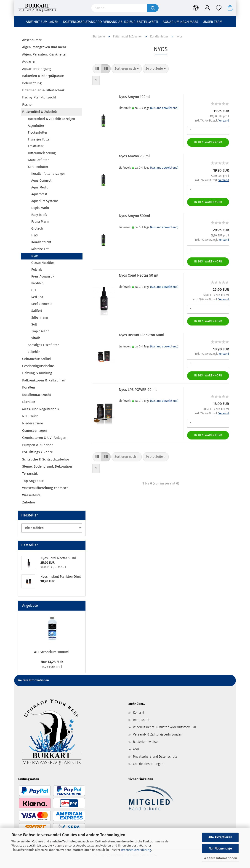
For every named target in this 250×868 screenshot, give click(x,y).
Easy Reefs (39, 215)
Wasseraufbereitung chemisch (45, 488)
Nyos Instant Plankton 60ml (142, 335)
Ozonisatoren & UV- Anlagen (44, 438)
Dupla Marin (40, 208)
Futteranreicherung (42, 153)
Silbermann (40, 318)
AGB (136, 749)
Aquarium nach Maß (180, 22)
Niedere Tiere (33, 423)
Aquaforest (39, 194)
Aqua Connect (41, 181)
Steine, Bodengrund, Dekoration (47, 466)
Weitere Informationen (220, 858)
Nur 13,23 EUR (52, 662)
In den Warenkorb (208, 142)
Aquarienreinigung (37, 69)
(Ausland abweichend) (164, 108)
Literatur (29, 402)
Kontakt (139, 713)
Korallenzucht (41, 242)
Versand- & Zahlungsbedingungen (158, 734)
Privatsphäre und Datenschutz (155, 757)
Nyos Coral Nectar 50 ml (139, 275)
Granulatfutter (38, 160)
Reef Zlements (42, 304)
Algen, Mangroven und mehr (44, 47)
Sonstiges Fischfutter (43, 345)
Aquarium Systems (45, 201)
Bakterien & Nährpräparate (43, 76)
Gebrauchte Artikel (36, 359)
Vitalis (36, 338)
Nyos (35, 256)
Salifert (37, 311)
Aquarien (29, 61)
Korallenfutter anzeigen (48, 174)
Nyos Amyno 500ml (134, 216)
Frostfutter (36, 146)
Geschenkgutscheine (38, 366)
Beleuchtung (32, 83)
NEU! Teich (30, 416)
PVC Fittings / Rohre (37, 452)
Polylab (37, 270)
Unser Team (213, 22)
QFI (34, 290)
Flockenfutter (38, 133)
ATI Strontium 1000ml (52, 652)
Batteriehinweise (145, 742)
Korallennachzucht (37, 395)
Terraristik (30, 474)
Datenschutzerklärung (136, 850)
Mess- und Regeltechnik (41, 409)
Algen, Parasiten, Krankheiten (45, 54)
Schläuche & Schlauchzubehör (46, 459)
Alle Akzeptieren (220, 837)
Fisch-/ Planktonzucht (39, 97)
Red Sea (37, 297)
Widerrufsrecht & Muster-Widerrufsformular (165, 727)
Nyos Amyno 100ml (134, 97)
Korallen (29, 387)
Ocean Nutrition (43, 263)
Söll (34, 324)
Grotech (37, 229)
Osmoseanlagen (35, 431)
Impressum (141, 720)
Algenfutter (36, 126)
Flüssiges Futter (39, 139)
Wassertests (31, 495)
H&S (35, 235)
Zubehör (34, 352)
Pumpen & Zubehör (37, 445)
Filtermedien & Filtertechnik (43, 90)
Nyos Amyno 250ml (134, 156)
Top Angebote (33, 481)
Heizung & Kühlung (37, 373)
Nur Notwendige (220, 848)
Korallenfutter (38, 167)
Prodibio (37, 283)
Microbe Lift (40, 249)
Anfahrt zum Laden (42, 22)
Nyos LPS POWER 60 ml (138, 390)
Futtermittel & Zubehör (40, 112)
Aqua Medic (40, 187)
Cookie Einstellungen (148, 764)
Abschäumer (32, 40)
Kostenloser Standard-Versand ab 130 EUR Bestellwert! (111, 22)
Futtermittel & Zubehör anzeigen (51, 119)
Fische (27, 105)
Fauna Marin (40, 222)
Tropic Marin (40, 331)
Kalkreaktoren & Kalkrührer (44, 380)
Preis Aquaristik (43, 277)
